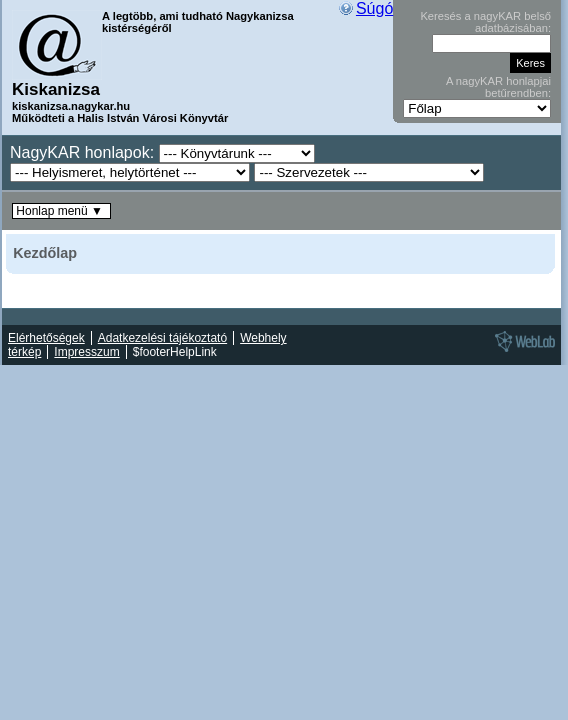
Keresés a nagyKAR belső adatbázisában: (485, 22)
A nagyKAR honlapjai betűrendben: (498, 87)
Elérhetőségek (46, 338)
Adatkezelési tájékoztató (162, 338)
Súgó (374, 8)
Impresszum (86, 352)
